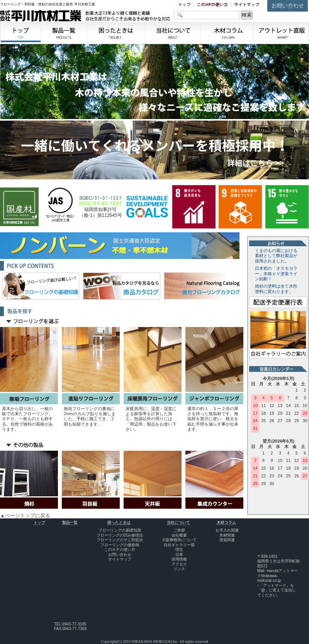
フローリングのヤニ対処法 (120, 540)
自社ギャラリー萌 (179, 545)
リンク (179, 569)
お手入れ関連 (227, 530)
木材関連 (227, 535)
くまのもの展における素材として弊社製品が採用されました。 (276, 256)
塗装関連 (227, 540)
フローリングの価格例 (120, 545)
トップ (39, 522)
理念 (179, 549)
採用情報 (179, 559)
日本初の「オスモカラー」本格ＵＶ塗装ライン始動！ (276, 274)
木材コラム (226, 522)
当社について (178, 522)
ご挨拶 (179, 530)
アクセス (179, 564)
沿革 (179, 555)
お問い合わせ (120, 555)
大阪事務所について (179, 540)
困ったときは (119, 522)
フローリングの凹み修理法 (120, 535)
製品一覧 (70, 522)
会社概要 (179, 535)
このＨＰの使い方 (120, 549)
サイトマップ (120, 559)
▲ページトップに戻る (25, 515)
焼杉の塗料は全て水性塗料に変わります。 (276, 289)
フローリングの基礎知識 (120, 530)
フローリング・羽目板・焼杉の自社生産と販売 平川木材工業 (48, 4)
